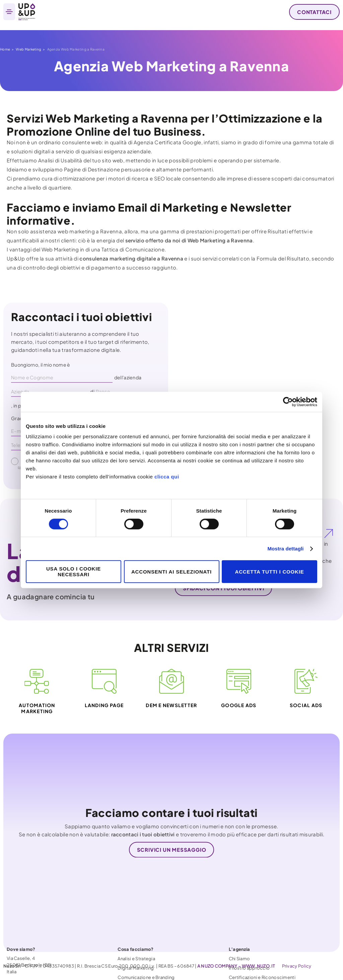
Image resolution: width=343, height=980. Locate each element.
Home (5, 49)
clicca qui (167, 477)
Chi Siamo (239, 938)
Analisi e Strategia (136, 938)
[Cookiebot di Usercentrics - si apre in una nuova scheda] (288, 402)
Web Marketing (28, 49)
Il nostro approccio (249, 947)
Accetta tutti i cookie (270, 572)
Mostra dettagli (285, 549)
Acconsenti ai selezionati (171, 572)
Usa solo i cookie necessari (74, 572)
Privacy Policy (297, 966)
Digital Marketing (136, 947)
